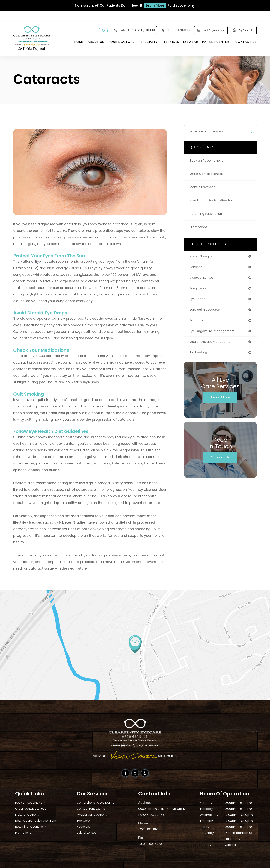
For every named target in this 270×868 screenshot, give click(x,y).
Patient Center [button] (217, 42)
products (197, 323)
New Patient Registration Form (215, 200)
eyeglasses (199, 290)
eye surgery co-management (214, 334)
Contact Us (246, 42)
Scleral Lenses (88, 833)
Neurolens (85, 827)
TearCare (84, 821)
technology (199, 356)
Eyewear (191, 42)
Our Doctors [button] (124, 42)
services (197, 267)
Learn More (155, 5)
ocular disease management (214, 345)
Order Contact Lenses (208, 174)
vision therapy (202, 256)
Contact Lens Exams (93, 809)
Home (79, 42)
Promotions (199, 227)
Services (172, 42)
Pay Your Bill (242, 30)
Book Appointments (210, 30)
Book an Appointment (208, 160)
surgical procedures (206, 312)
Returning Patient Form (209, 214)
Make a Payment (203, 187)
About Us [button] (97, 42)
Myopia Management (93, 815)
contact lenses (203, 278)
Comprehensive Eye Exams (98, 803)
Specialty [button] (150, 42)
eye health (198, 301)
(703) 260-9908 (150, 829)
